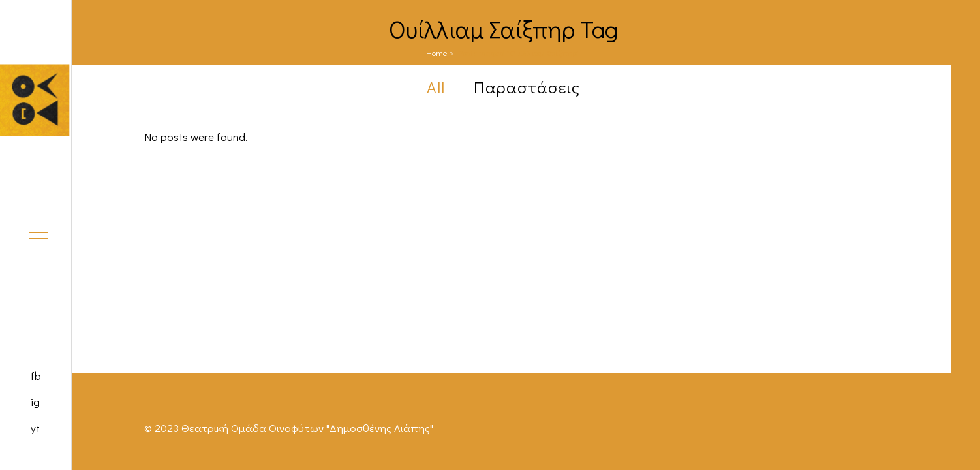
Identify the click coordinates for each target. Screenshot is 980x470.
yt (35, 428)
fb (36, 376)
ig (35, 402)
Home (437, 53)
